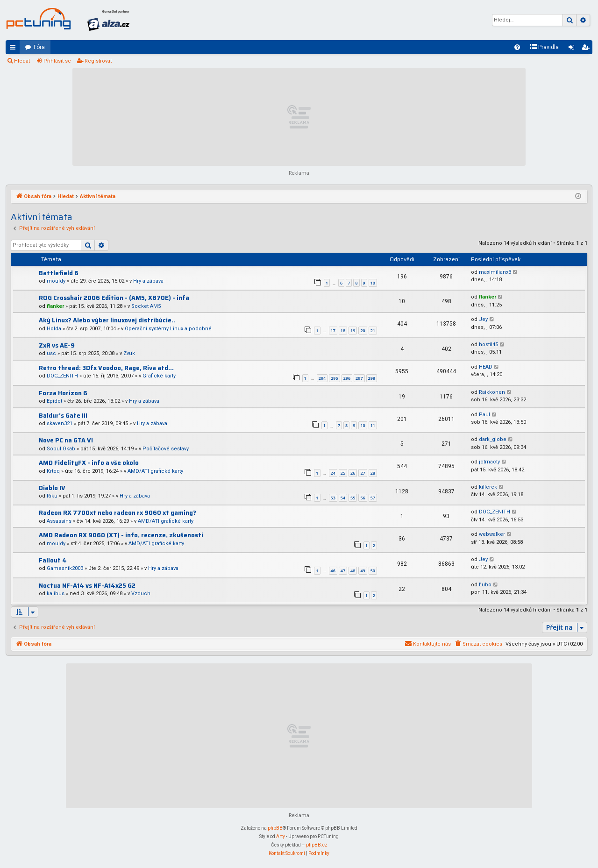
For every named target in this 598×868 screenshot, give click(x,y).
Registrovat (98, 61)
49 (363, 571)
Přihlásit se (57, 61)
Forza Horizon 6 (63, 393)
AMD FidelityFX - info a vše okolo (89, 463)
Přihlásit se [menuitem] (573, 49)
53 (333, 498)
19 (353, 331)
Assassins (59, 521)
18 (343, 331)
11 (373, 425)
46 (333, 571)
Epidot (54, 401)
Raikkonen (492, 392)
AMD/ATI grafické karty (155, 471)
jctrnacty (489, 462)
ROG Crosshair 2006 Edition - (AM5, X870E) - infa (114, 298)
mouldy (56, 281)
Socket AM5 (146, 306)
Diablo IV (52, 488)
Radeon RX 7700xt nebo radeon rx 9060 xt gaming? (117, 513)
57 (373, 498)
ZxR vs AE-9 (57, 345)
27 (363, 473)
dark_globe (493, 439)
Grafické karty (159, 376)
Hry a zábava (148, 281)
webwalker (492, 534)
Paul (484, 415)
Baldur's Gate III (63, 416)
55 (353, 498)
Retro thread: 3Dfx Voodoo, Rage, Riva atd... (106, 368)
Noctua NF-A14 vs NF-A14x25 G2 (87, 586)
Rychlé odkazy (14, 49)
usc (51, 353)
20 (363, 331)
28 (373, 473)
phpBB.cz (317, 845)
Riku (52, 496)
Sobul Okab (61, 449)
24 (333, 473)
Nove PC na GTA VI (66, 440)
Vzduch (141, 594)
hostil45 (488, 345)
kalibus (56, 594)
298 (372, 378)
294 (322, 378)
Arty (281, 836)
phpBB (275, 828)
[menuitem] (517, 47)
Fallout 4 (53, 560)
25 (343, 473)
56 (363, 498)
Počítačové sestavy (166, 449)
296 (347, 378)
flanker (55, 306)
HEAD (486, 367)
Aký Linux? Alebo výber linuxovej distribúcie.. (107, 320)
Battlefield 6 (59, 273)
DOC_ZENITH (62, 376)
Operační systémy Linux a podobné (168, 329)
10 (373, 283)
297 (359, 378)
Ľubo (485, 585)
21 (373, 331)
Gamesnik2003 (65, 568)
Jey (483, 319)
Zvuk (129, 353)
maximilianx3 (495, 272)
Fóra (39, 47)
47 (343, 571)
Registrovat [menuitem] (587, 49)
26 (353, 473)
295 (334, 378)
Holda (54, 329)
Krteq (53, 471)
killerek (488, 487)
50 (373, 571)
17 (333, 331)
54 (343, 498)
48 (353, 571)
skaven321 (60, 423)
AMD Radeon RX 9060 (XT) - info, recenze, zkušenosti (121, 535)
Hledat (22, 61)
